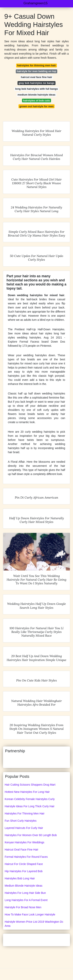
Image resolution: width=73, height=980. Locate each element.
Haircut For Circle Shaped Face (24, 864)
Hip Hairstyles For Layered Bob (24, 871)
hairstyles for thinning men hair (36, 65)
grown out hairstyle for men (36, 106)
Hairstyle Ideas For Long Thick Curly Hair (30, 806)
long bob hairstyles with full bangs (36, 89)
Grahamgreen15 (36, 3)
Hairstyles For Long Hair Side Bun (25, 893)
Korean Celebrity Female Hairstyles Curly (30, 799)
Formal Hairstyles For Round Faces (26, 857)
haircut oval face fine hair (36, 77)
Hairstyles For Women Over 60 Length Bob (31, 835)
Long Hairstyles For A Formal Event (26, 900)
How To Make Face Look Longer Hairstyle (30, 914)
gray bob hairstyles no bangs (36, 83)
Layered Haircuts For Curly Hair (24, 828)
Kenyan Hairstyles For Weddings (25, 842)
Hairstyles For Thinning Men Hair (25, 813)
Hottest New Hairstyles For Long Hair (27, 792)
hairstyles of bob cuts (36, 101)
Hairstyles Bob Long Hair (20, 878)
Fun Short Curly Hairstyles (21, 821)
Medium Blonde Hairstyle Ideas (24, 886)
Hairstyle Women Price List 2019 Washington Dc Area (34, 924)
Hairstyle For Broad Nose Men (23, 907)
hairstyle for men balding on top (36, 71)
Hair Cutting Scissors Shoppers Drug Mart (30, 785)
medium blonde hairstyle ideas (36, 95)
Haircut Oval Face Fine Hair (22, 850)
